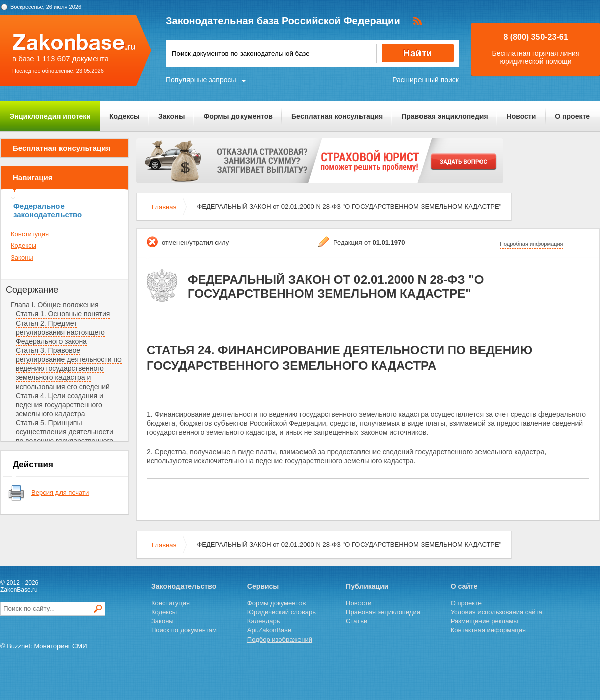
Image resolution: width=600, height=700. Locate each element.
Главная (164, 207)
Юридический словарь (281, 612)
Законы (171, 116)
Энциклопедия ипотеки (50, 116)
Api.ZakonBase (269, 630)
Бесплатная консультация (337, 116)
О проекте (572, 116)
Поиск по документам (184, 630)
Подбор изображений (280, 639)
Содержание (32, 290)
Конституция (30, 234)
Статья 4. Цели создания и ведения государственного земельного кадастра (59, 405)
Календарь (264, 621)
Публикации (367, 586)
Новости (522, 116)
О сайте (464, 586)
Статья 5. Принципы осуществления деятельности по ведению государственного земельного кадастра (65, 436)
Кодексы (125, 116)
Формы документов (238, 116)
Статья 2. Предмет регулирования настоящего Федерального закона (60, 332)
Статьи (356, 621)
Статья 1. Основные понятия (63, 314)
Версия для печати (60, 493)
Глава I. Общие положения (55, 305)
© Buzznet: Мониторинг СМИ (44, 646)
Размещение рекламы (485, 621)
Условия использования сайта (497, 612)
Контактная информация (488, 630)
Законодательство (184, 586)
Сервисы (263, 586)
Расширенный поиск (426, 80)
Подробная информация (531, 244)
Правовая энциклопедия (444, 116)
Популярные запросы (201, 80)
